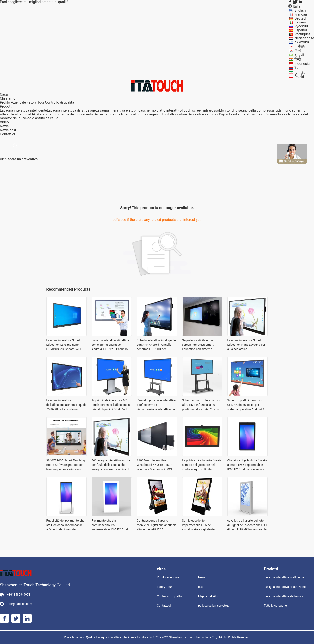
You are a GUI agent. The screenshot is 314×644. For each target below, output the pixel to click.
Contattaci (164, 606)
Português (302, 34)
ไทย (297, 68)
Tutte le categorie (275, 606)
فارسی (300, 73)
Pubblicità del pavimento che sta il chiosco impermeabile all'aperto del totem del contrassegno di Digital (65, 525)
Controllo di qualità (59, 102)
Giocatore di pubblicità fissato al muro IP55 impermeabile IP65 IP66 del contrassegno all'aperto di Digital (247, 465)
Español (301, 30)
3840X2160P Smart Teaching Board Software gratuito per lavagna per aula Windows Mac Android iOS (66, 465)
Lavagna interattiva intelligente (23, 110)
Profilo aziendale (168, 577)
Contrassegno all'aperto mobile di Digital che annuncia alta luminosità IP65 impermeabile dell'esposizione (157, 525)
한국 (298, 50)
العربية (299, 55)
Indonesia (302, 64)
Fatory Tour (36, 102)
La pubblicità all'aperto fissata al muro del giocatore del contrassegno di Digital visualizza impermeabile (202, 465)
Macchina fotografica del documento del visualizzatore (78, 114)
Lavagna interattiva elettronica (119, 110)
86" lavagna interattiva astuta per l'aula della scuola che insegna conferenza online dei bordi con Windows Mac (111, 465)
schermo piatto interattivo (162, 110)
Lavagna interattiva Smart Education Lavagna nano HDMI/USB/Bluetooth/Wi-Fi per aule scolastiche (64, 345)
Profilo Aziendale (13, 102)
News (4, 130)
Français (301, 14)
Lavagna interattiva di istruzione (71, 110)
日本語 (300, 46)
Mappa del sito (208, 596)
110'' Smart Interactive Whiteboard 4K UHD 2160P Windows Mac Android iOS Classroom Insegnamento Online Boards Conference (155, 465)
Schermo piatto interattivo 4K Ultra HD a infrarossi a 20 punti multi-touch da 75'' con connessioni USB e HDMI (201, 405)
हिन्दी (298, 59)
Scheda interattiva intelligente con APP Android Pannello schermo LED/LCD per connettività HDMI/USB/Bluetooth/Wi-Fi (156, 345)
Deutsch (301, 18)
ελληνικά (302, 42)
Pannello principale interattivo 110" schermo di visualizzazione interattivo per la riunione (157, 405)
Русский (301, 26)
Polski (299, 77)
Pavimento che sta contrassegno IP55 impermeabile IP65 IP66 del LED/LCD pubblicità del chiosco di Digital (110, 525)
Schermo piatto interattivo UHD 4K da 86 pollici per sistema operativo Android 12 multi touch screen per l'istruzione (247, 405)
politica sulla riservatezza (215, 606)
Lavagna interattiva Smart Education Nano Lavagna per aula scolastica (246, 345)
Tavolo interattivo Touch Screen (253, 114)
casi (13, 130)
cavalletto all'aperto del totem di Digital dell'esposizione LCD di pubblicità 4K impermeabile (247, 525)
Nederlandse (304, 38)
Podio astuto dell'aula (42, 118)
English (300, 10)
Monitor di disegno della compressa (246, 110)
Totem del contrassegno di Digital (146, 114)
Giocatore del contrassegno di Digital (200, 114)
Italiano (300, 22)
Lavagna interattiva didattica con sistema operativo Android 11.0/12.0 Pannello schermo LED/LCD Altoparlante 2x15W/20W (110, 345)
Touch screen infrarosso (200, 110)
